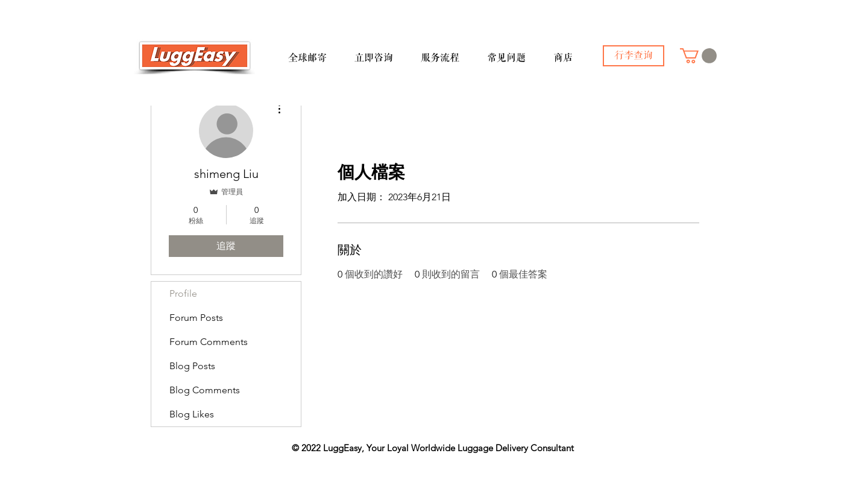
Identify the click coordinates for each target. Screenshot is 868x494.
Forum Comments (209, 342)
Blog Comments (205, 390)
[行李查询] (634, 56)
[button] (316, 52)
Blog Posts (192, 366)
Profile (183, 293)
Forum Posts (196, 318)
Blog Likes (192, 414)
